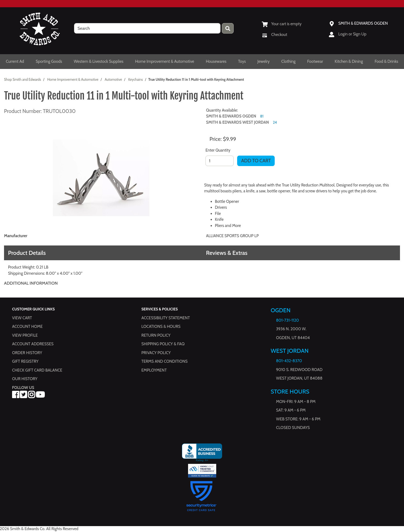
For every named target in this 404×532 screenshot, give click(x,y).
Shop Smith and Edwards (23, 79)
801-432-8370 (289, 361)
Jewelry (264, 61)
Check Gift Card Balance (37, 370)
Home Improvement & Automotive (164, 61)
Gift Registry (25, 361)
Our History (25, 379)
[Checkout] (274, 35)
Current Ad (15, 61)
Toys (242, 61)
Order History (27, 353)
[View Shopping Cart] (282, 24)
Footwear (315, 61)
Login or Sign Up (352, 34)
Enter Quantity (218, 150)
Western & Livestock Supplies (99, 61)
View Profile (25, 335)
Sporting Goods (49, 61)
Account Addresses (33, 344)
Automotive (113, 79)
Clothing (289, 61)
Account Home (27, 326)
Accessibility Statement (166, 318)
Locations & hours (161, 326)
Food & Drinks (386, 61)
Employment (154, 370)
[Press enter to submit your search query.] (228, 28)
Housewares (216, 61)
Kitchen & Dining (349, 61)
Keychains (136, 79)
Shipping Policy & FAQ (163, 344)
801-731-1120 (287, 320)
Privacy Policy (156, 353)
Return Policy (156, 335)
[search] (147, 28)
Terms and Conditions (164, 361)
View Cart (22, 318)
